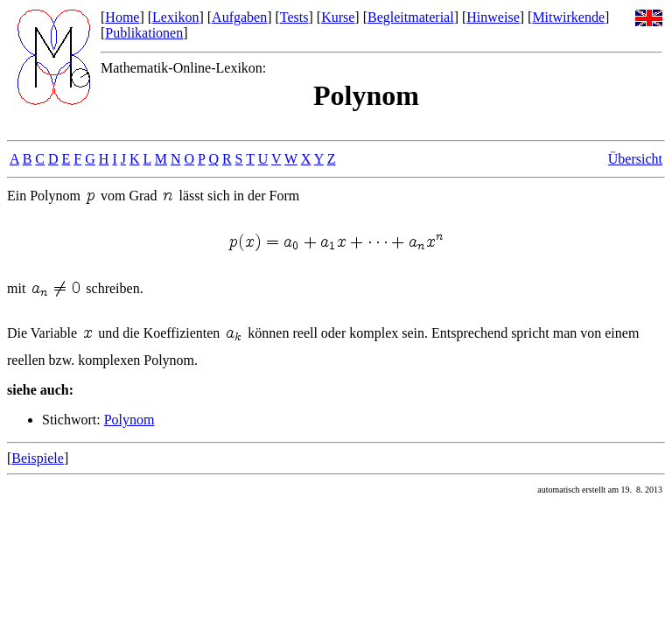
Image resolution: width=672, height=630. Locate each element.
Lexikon (175, 17)
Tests (294, 17)
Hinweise (493, 17)
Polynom (129, 420)
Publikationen (144, 33)
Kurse (338, 17)
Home (122, 17)
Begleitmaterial (411, 17)
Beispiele (38, 458)
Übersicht (635, 159)
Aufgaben (239, 17)
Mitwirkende (568, 17)
